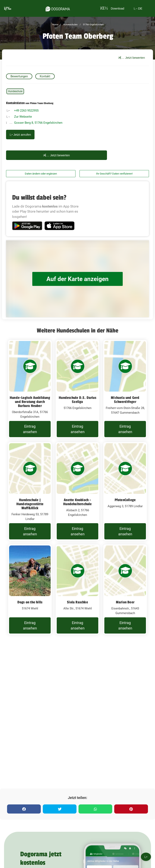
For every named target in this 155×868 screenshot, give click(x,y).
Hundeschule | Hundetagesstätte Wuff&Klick (30, 504)
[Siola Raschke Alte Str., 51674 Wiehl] (77, 589)
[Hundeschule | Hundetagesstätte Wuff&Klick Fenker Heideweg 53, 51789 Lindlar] (30, 491)
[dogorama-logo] (58, 8)
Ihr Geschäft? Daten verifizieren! (114, 174)
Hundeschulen (70, 25)
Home (55, 25)
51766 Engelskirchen (93, 25)
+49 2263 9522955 (26, 111)
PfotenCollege (125, 500)
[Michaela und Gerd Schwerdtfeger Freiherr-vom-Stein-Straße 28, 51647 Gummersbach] (125, 389)
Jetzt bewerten (132, 58)
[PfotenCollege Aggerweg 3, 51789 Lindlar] (125, 491)
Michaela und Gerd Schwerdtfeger (125, 400)
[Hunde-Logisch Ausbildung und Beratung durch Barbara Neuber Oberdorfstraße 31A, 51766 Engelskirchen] (30, 389)
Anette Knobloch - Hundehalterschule (77, 502)
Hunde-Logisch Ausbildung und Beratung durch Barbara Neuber (30, 402)
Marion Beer (125, 602)
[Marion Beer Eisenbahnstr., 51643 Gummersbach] (125, 589)
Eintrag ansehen (30, 429)
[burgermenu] (8, 8)
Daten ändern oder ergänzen (41, 174)
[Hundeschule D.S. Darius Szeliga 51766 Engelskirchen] (77, 389)
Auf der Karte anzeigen (77, 279)
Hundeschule (15, 91)
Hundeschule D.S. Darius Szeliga (77, 400)
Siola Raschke (77, 602)
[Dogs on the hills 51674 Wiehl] (30, 589)
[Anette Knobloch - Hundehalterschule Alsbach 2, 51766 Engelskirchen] (77, 491)
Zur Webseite (23, 117)
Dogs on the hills (30, 602)
